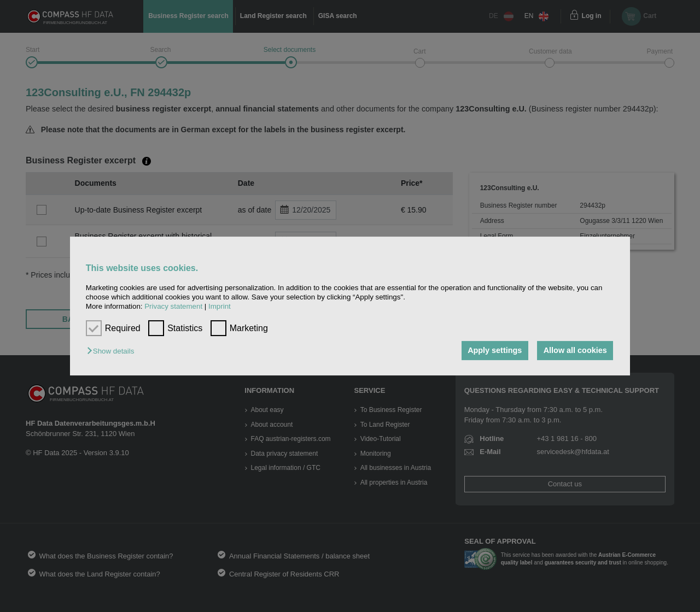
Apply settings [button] (495, 351)
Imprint (220, 307)
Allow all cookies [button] (575, 351)
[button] (113, 352)
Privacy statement (173, 307)
